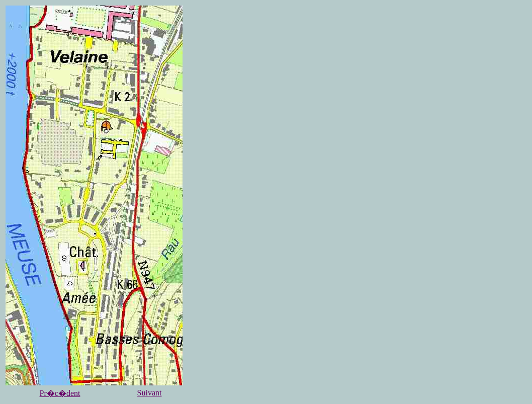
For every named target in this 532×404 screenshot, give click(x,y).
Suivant (150, 393)
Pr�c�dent (60, 393)
